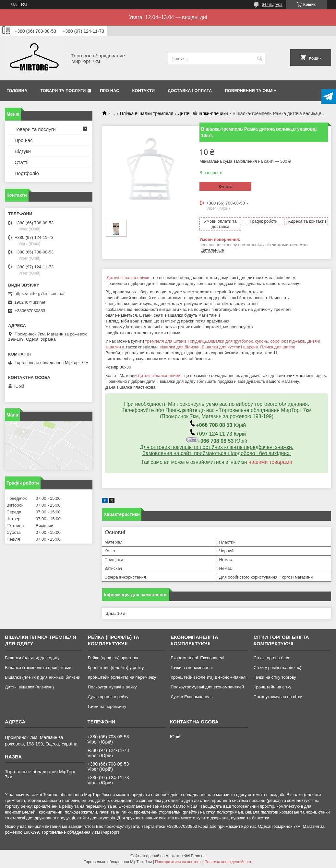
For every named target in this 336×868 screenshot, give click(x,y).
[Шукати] (260, 59)
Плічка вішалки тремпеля (147, 113)
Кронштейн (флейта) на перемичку (122, 677)
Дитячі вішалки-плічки (128, 278)
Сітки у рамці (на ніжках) (277, 668)
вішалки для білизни (180, 347)
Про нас (109, 91)
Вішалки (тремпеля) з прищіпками (38, 668)
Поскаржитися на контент (178, 862)
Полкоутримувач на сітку (278, 697)
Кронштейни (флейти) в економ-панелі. (209, 677)
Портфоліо (27, 173)
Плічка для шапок (277, 347)
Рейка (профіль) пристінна (114, 658)
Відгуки (23, 151)
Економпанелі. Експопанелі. (198, 658)
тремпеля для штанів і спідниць (176, 341)
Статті (22, 162)
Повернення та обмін (251, 91)
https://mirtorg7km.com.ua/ (40, 293)
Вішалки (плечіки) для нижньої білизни (43, 677)
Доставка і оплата (190, 91)
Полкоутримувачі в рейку (112, 687)
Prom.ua (198, 856)
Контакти (144, 91)
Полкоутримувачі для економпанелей (207, 687)
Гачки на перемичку (107, 706)
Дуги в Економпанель (192, 697)
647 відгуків (272, 5)
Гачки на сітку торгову (275, 677)
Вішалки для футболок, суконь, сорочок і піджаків (257, 341)
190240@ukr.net (30, 302)
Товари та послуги (63, 91)
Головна (17, 91)
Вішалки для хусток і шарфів (230, 347)
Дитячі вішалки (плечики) (29, 687)
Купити (225, 187)
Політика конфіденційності (228, 862)
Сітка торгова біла (271, 658)
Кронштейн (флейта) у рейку (116, 668)
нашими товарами (270, 462)
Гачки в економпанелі (192, 668)
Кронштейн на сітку (272, 687)
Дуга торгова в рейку (108, 697)
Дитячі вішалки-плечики (203, 113)
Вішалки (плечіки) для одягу (32, 658)
